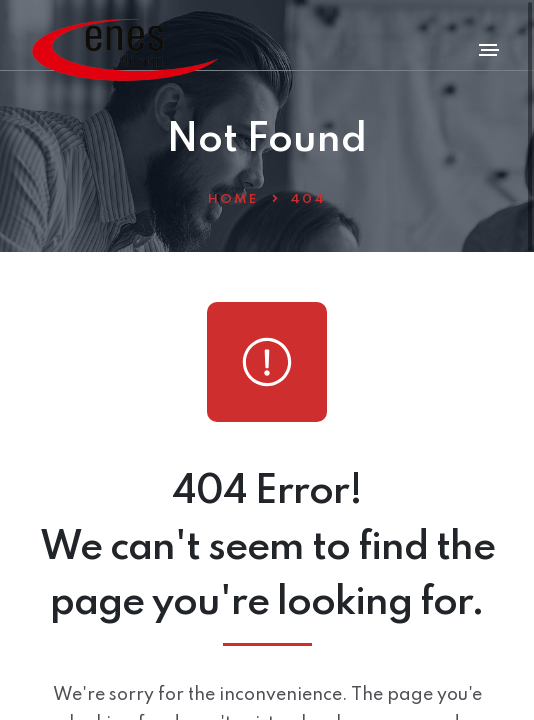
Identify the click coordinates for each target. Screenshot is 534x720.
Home (233, 199)
